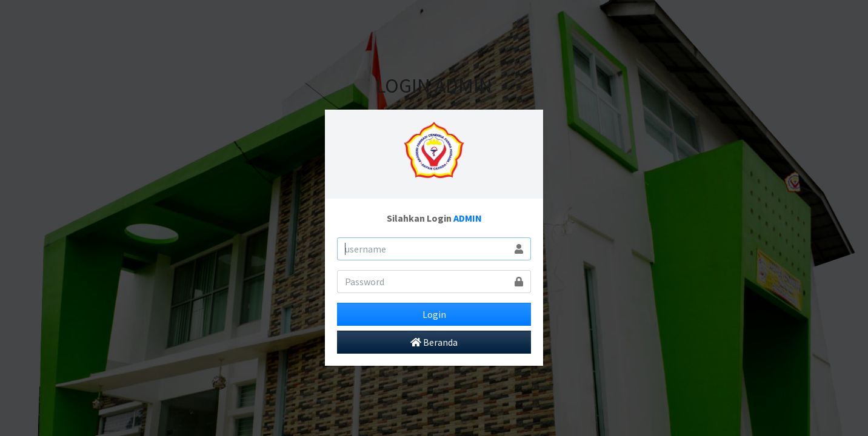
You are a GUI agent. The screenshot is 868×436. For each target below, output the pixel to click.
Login (434, 314)
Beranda (434, 342)
